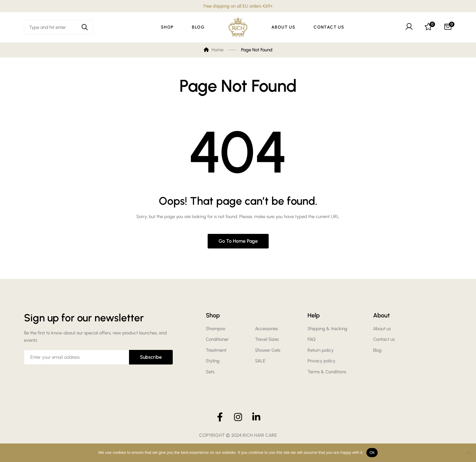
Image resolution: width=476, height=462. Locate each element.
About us (382, 329)
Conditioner (217, 339)
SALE (260, 361)
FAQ (312, 339)
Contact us (384, 339)
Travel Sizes (267, 339)
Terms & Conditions (327, 372)
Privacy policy (321, 361)
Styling (213, 361)
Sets (210, 372)
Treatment (216, 350)
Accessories (266, 329)
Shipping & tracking (327, 329)
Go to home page (238, 241)
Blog (377, 350)
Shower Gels (268, 350)
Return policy (321, 350)
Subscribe (151, 357)
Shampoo (216, 329)
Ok (372, 452)
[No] (468, 453)
